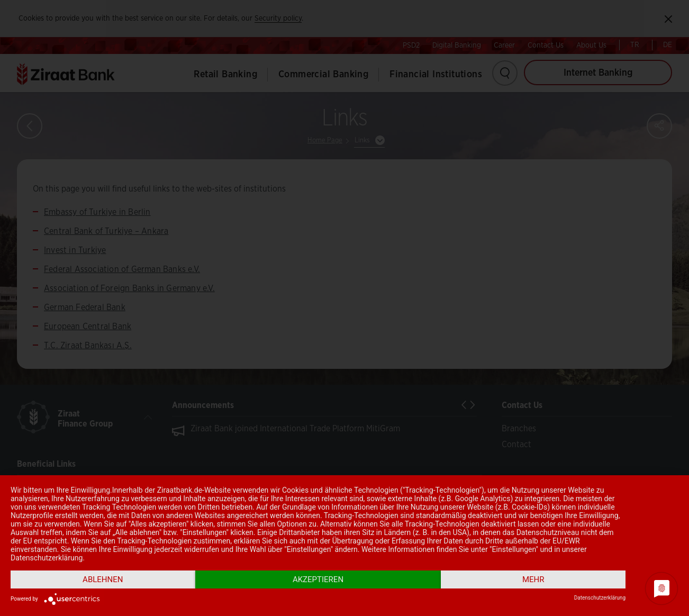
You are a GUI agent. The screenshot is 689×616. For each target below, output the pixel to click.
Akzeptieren (318, 579)
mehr (533, 579)
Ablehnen (103, 579)
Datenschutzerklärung (600, 598)
